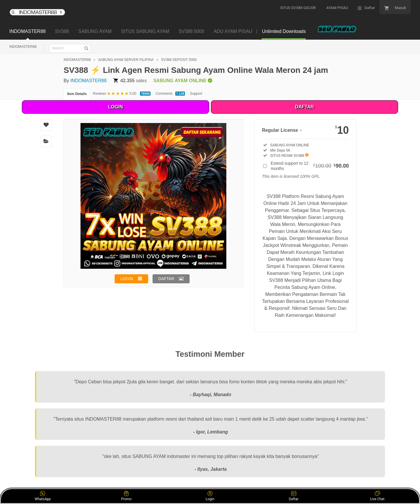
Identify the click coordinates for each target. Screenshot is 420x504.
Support (196, 94)
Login (210, 496)
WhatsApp (43, 496)
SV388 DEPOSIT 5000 (179, 60)
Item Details (77, 94)
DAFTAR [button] (166, 279)
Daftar (294, 496)
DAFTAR (305, 107)
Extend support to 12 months (310, 166)
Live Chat (377, 496)
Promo (126, 496)
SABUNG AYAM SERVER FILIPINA (126, 60)
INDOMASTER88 (23, 47)
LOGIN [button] (127, 279)
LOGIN (116, 107)
